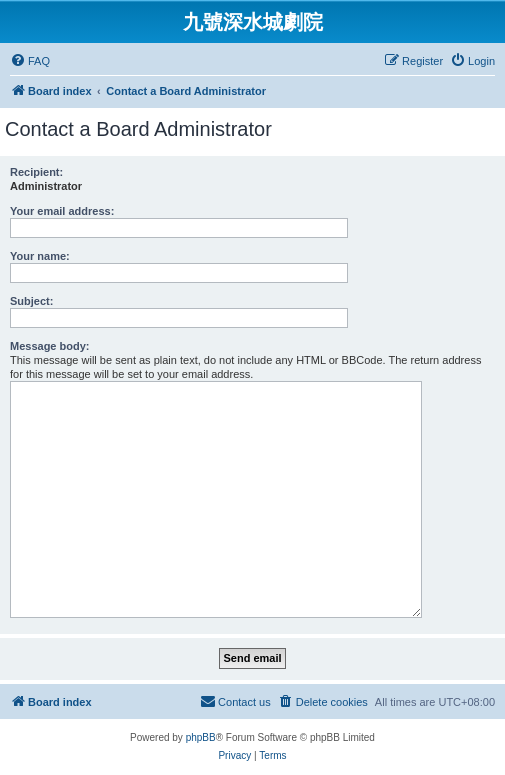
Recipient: (36, 172)
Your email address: (62, 211)
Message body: (49, 346)
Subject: (31, 301)
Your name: (40, 256)
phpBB (201, 737)
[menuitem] (30, 61)
